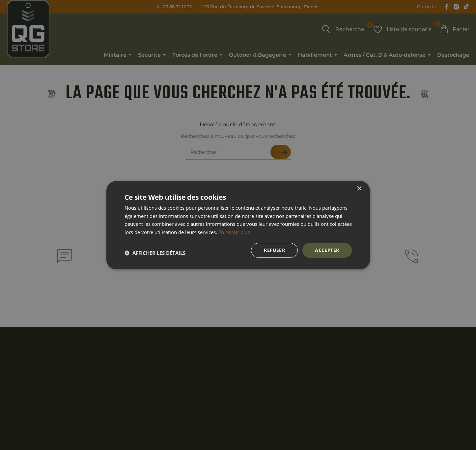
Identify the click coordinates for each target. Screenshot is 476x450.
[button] (155, 253)
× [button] (359, 188)
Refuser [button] (274, 250)
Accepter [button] (327, 250)
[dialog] (238, 225)
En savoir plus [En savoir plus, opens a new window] (234, 232)
